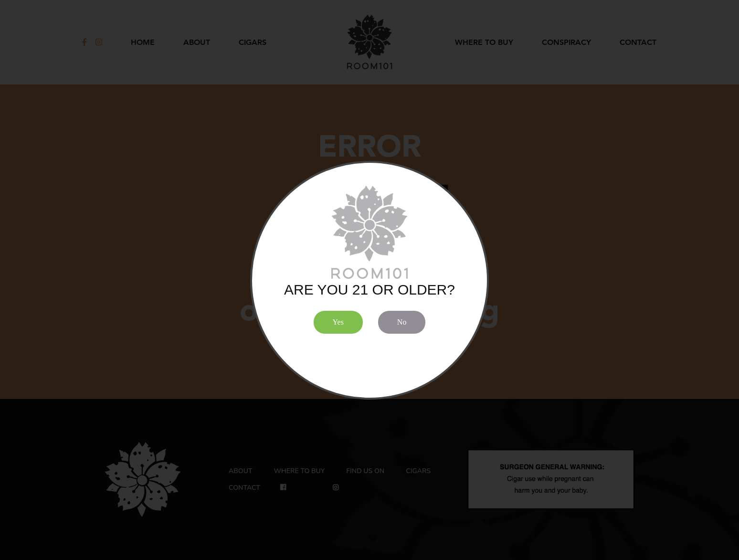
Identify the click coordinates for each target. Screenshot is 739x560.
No (402, 322)
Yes (338, 322)
